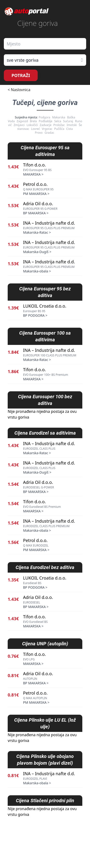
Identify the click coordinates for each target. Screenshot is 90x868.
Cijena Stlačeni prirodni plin (45, 801)
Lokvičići (32, 125)
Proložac (59, 125)
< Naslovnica (19, 90)
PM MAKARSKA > (36, 194)
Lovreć (36, 129)
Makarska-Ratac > (37, 232)
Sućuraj (68, 121)
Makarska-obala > (37, 271)
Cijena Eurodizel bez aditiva (45, 567)
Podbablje (46, 121)
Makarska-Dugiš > (37, 252)
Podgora (44, 117)
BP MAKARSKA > (36, 213)
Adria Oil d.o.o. (38, 204)
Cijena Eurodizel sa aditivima (45, 433)
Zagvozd (22, 121)
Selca (58, 121)
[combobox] (45, 44)
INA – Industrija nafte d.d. (49, 223)
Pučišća (59, 129)
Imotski (72, 125)
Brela (33, 121)
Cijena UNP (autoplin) (45, 644)
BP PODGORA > (35, 315)
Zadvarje (46, 125)
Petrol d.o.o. (35, 184)
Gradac (49, 133)
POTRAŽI (21, 75)
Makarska (59, 117)
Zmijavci (19, 125)
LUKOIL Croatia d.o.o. (45, 306)
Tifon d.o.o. (34, 165)
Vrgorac (47, 129)
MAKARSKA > (33, 174)
